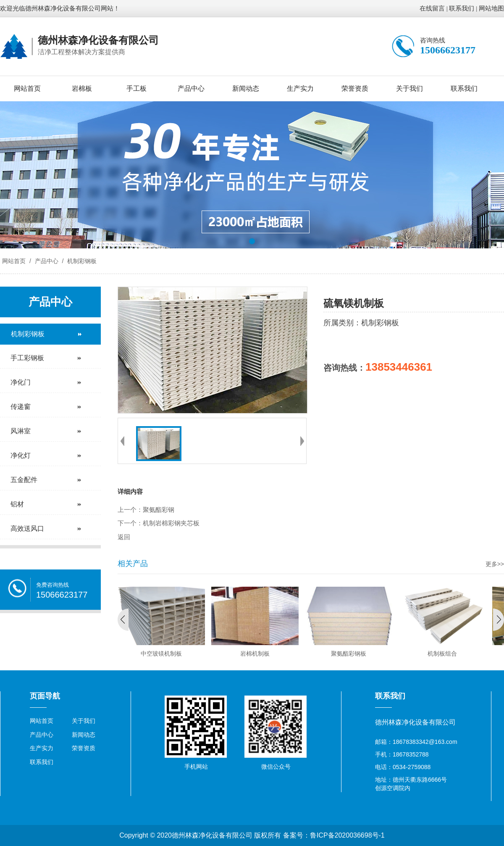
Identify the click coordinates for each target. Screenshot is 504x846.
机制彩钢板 (81, 261)
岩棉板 (82, 88)
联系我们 (462, 8)
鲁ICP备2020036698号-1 (347, 835)
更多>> (495, 564)
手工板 (136, 88)
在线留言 (432, 8)
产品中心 (191, 88)
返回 (124, 537)
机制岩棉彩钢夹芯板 (171, 523)
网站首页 (27, 88)
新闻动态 (246, 88)
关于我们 (409, 88)
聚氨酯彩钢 (159, 510)
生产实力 (300, 88)
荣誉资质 (355, 88)
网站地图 (491, 8)
